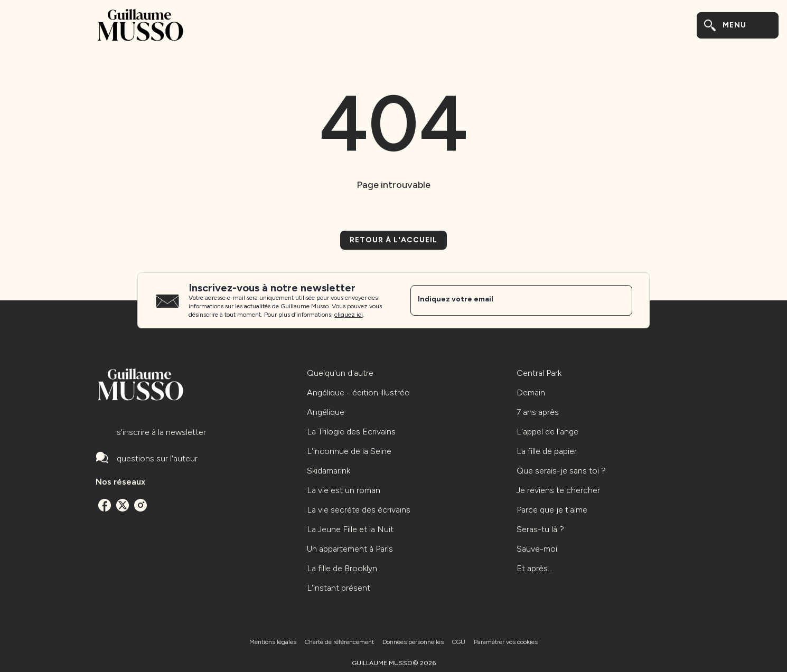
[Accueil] (140, 25)
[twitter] (123, 505)
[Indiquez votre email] (508, 300)
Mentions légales (273, 642)
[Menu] (738, 25)
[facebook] (105, 505)
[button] (394, 240)
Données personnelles (413, 642)
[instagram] (140, 505)
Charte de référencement (339, 642)
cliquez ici (349, 315)
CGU (459, 642)
